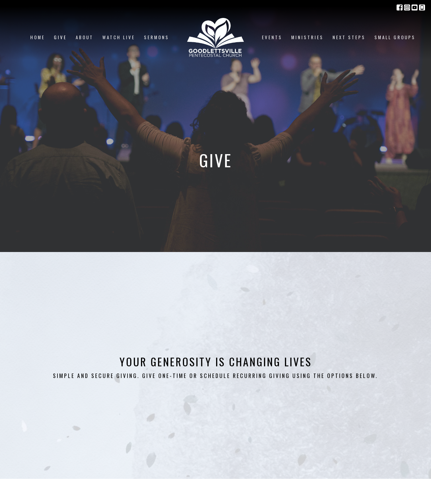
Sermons (157, 37)
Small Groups (395, 37)
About (85, 37)
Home (38, 37)
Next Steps (349, 37)
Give (60, 37)
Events (272, 37)
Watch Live (119, 37)
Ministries (307, 37)
